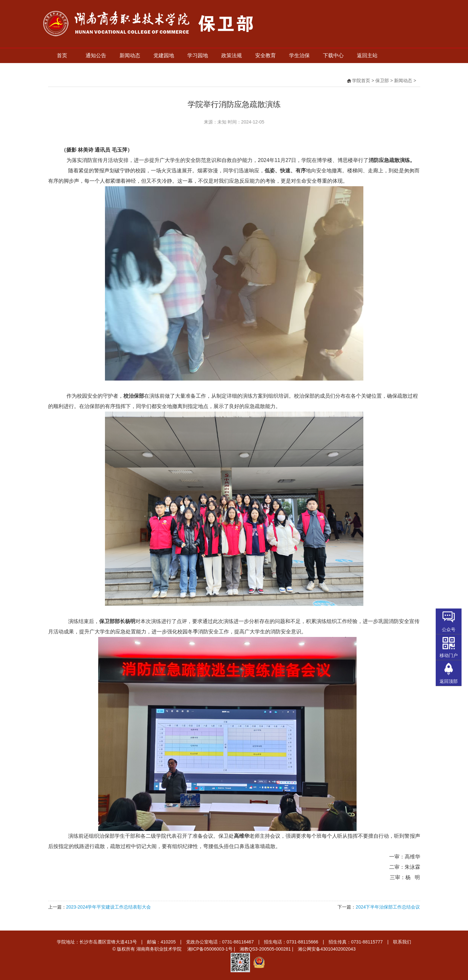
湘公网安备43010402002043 (327, 949)
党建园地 (164, 55)
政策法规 (232, 55)
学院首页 (361, 81)
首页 (62, 55)
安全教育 (265, 55)
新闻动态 (130, 55)
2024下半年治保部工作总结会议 (388, 907)
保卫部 (382, 81)
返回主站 (367, 55)
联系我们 (402, 942)
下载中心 (333, 55)
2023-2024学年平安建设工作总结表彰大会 (109, 907)
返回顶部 (449, 681)
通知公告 (96, 55)
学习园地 (198, 55)
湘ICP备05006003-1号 (210, 949)
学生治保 (299, 55)
